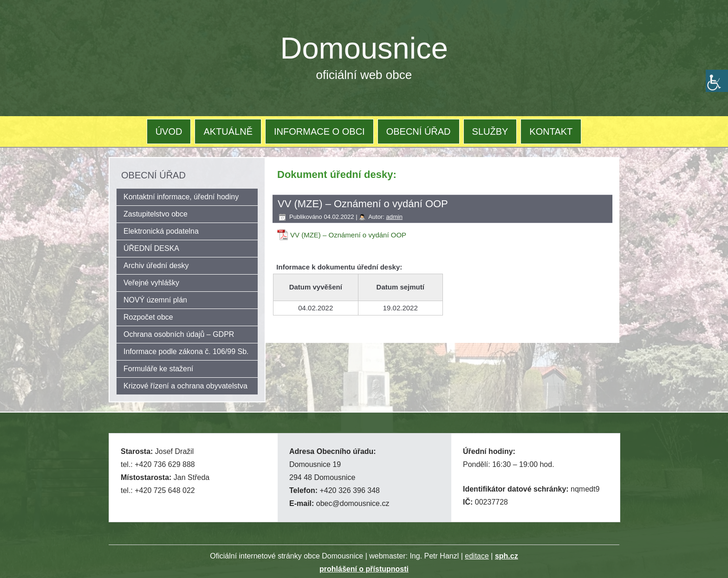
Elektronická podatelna (161, 231)
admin (394, 217)
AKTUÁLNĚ (228, 131)
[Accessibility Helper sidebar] (717, 81)
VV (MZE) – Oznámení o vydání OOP (348, 235)
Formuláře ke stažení (158, 369)
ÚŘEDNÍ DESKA (151, 248)
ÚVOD (169, 131)
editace (477, 556)
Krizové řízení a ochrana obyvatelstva (185, 386)
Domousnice (364, 48)
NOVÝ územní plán (155, 300)
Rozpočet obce (148, 317)
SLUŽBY (490, 131)
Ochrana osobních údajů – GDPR (179, 334)
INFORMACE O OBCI (319, 131)
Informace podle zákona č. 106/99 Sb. (186, 351)
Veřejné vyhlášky (151, 283)
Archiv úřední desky (156, 266)
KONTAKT (551, 131)
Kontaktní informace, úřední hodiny (181, 197)
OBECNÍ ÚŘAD (419, 131)
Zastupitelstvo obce (156, 214)
